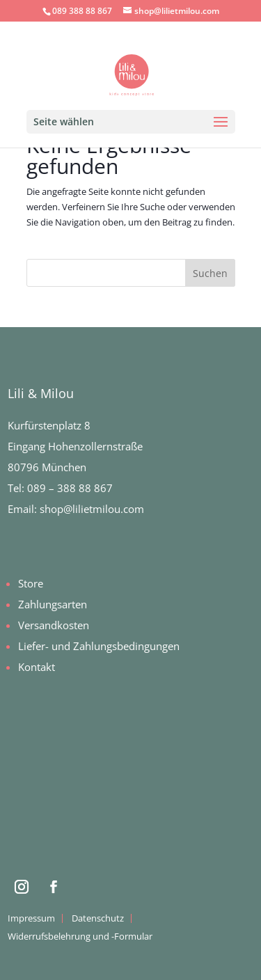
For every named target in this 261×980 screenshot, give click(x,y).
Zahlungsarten (53, 604)
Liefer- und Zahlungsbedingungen (99, 646)
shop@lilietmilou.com (92, 509)
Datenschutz (98, 918)
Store (31, 583)
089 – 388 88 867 (70, 488)
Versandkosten (54, 625)
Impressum (31, 918)
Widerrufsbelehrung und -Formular (80, 936)
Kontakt (37, 667)
